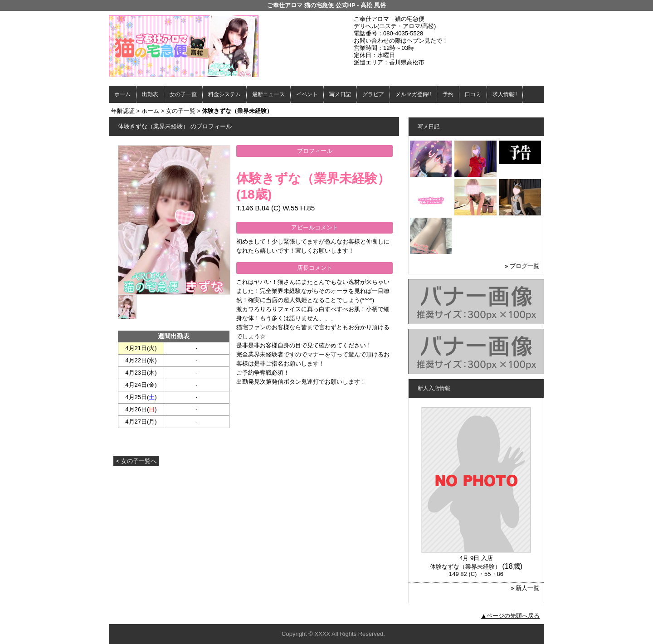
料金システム (224, 94)
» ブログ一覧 (522, 266)
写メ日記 (340, 94)
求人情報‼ (505, 94)
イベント (307, 94)
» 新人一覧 (525, 588)
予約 (448, 94)
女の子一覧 (183, 94)
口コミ (473, 94)
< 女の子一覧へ (136, 461)
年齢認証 (123, 111)
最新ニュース (268, 94)
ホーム (122, 94)
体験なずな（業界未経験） (465, 567)
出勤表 (150, 94)
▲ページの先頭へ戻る (510, 616)
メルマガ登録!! (413, 94)
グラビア (373, 94)
